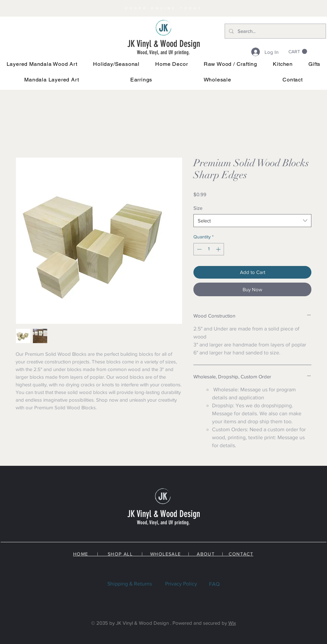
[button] (116, 64)
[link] (298, 52)
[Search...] (275, 31)
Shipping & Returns (130, 584)
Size (198, 208)
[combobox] (252, 221)
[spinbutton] (209, 249)
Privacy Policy (181, 584)
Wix (232, 623)
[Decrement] (199, 249)
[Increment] (219, 249)
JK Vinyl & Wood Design (164, 44)
